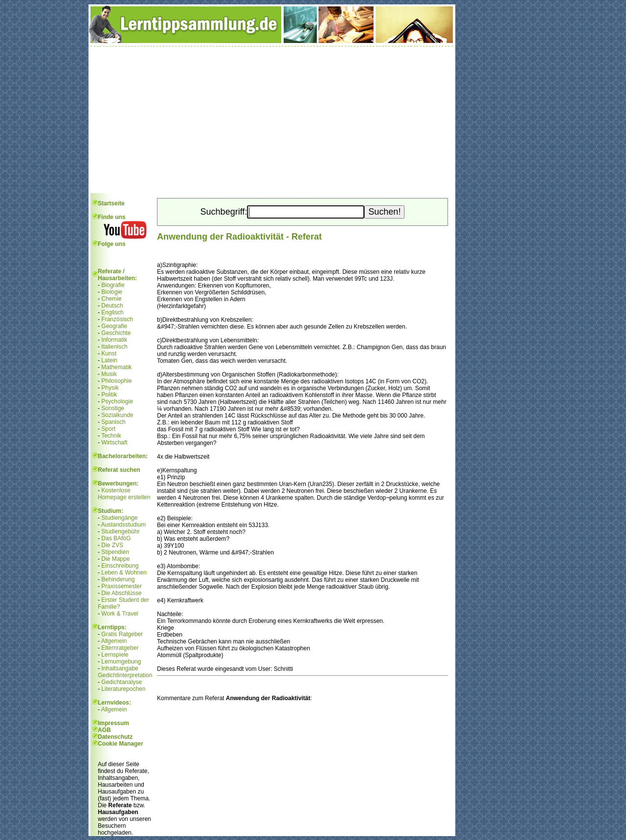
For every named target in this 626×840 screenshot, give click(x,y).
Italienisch (114, 347)
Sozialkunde (117, 415)
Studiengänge (119, 518)
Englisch (112, 312)
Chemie (111, 299)
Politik (109, 395)
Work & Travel (120, 614)
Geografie (114, 326)
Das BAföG (116, 538)
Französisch (117, 319)
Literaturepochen (123, 689)
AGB (104, 730)
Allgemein (114, 641)
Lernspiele (115, 655)
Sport (108, 429)
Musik (109, 374)
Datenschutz (115, 737)
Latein (109, 360)
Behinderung (118, 579)
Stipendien (115, 552)
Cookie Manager (121, 744)
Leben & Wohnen (124, 573)
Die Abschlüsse (121, 593)
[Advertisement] (272, 120)
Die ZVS (112, 545)
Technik (111, 436)
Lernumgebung (121, 662)
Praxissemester (122, 586)
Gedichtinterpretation (125, 675)
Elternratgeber (120, 648)
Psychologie (117, 401)
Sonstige (113, 408)
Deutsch (112, 306)
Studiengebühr (120, 531)
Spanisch (113, 422)
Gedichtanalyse (122, 682)
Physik (110, 388)
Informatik (114, 340)
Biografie (113, 285)
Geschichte (116, 333)
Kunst (109, 354)
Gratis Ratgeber (122, 634)
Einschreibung (120, 566)
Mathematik (116, 367)
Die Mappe (115, 559)
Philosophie (116, 381)
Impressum (113, 723)
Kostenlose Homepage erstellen (124, 494)
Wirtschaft (114, 442)
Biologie (112, 292)
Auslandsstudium (123, 525)
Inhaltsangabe (120, 668)
